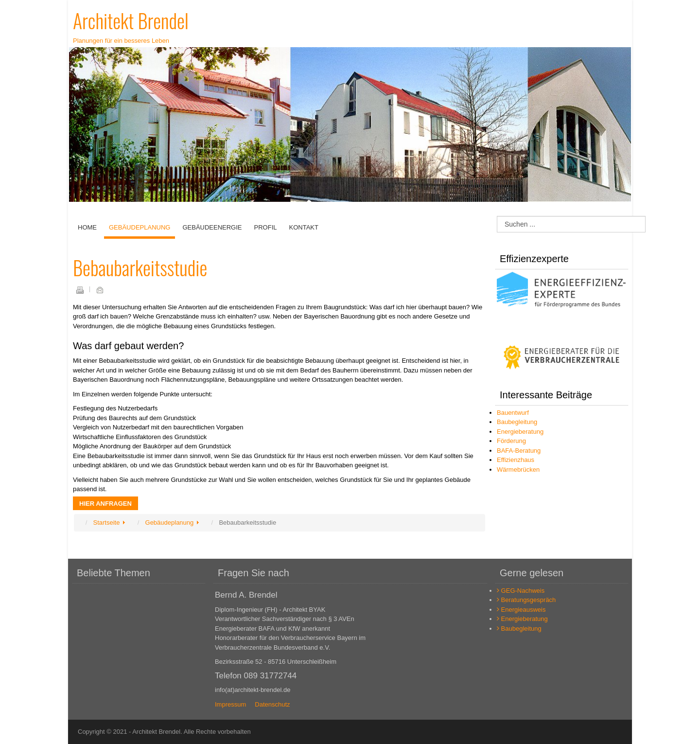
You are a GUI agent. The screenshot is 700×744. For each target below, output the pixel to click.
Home (87, 227)
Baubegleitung (517, 422)
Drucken (80, 290)
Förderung (511, 441)
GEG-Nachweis (521, 591)
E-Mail (100, 290)
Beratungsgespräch (526, 600)
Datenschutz (272, 704)
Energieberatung (520, 432)
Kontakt (303, 227)
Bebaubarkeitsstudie (140, 267)
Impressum (230, 704)
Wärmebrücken (518, 469)
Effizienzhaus (516, 460)
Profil (266, 227)
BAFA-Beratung (519, 451)
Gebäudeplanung (140, 227)
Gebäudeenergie (212, 227)
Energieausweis (521, 610)
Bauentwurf (513, 413)
